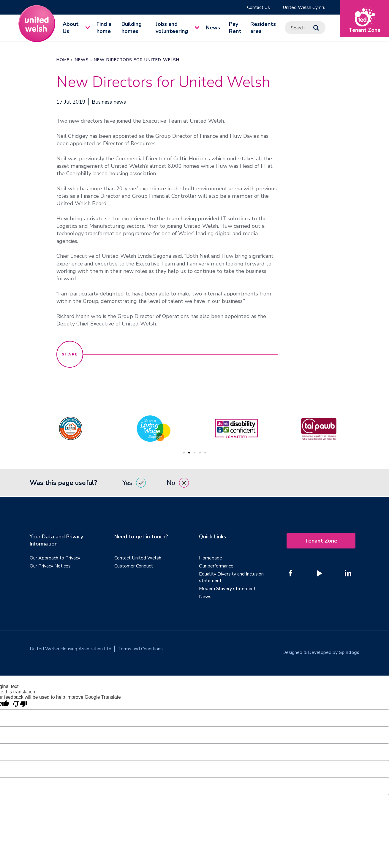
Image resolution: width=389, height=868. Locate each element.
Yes (134, 483)
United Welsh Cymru (304, 7)
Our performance (216, 567)
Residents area (263, 28)
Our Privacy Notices (50, 567)
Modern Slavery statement (227, 589)
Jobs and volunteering (172, 28)
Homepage (211, 559)
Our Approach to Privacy (55, 559)
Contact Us (257, 7)
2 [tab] (189, 453)
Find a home (104, 28)
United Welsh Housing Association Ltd (71, 649)
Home (63, 60)
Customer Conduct (134, 567)
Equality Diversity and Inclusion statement (231, 578)
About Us (71, 28)
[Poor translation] (20, 702)
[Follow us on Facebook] (290, 574)
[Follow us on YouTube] (319, 574)
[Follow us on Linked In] (348, 574)
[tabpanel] (236, 429)
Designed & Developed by (321, 649)
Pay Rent (235, 28)
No (178, 483)
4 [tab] (200, 453)
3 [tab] (194, 453)
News (213, 28)
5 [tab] (205, 453)
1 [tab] (184, 453)
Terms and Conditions (140, 649)
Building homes (132, 28)
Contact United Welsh (138, 559)
